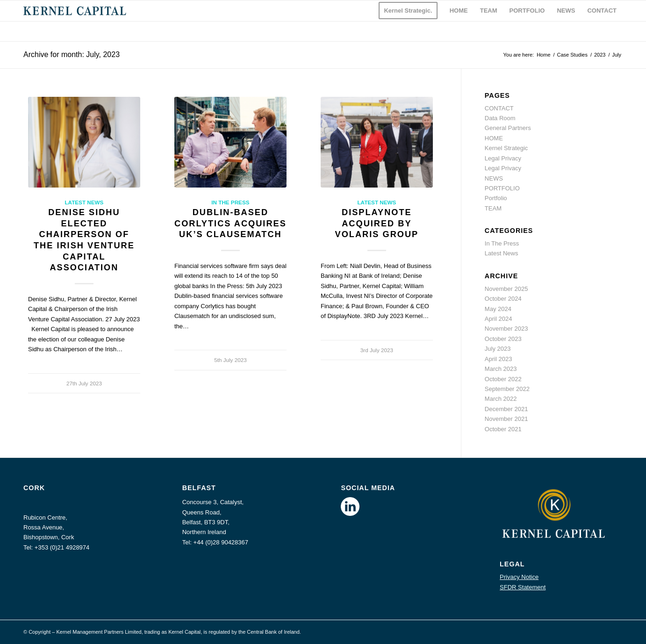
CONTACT (499, 108)
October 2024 (503, 299)
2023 (600, 55)
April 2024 (499, 319)
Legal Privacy (503, 158)
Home (543, 55)
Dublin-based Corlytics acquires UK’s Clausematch (230, 223)
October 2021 (503, 429)
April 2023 (499, 359)
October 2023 (503, 339)
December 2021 (506, 409)
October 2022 (503, 379)
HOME (494, 138)
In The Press (230, 202)
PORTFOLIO (502, 188)
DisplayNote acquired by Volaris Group (377, 223)
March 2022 (501, 399)
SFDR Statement (523, 587)
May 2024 (498, 309)
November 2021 (506, 419)
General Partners (508, 128)
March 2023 (501, 369)
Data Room (500, 118)
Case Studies (572, 55)
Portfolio (496, 198)
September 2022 (507, 389)
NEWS (494, 178)
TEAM (493, 208)
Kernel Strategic (506, 148)
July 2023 (498, 349)
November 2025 (506, 289)
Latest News (84, 202)
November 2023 (506, 329)
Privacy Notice (519, 577)
